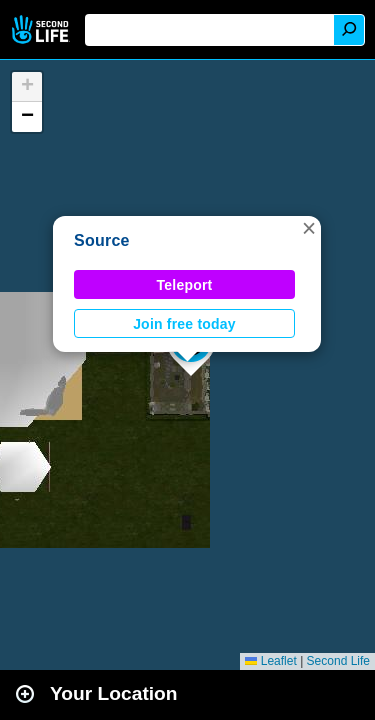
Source (102, 240)
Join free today (184, 324)
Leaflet (270, 661)
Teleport (185, 285)
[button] (309, 228)
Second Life (42, 29)
